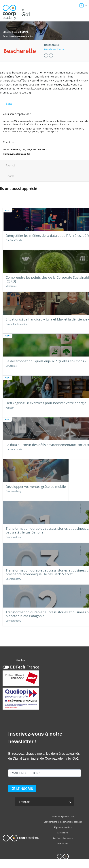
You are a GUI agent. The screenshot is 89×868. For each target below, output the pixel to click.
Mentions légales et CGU (63, 816)
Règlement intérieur (63, 827)
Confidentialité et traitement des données (63, 822)
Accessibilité (63, 833)
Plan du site (63, 844)
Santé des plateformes (63, 838)
